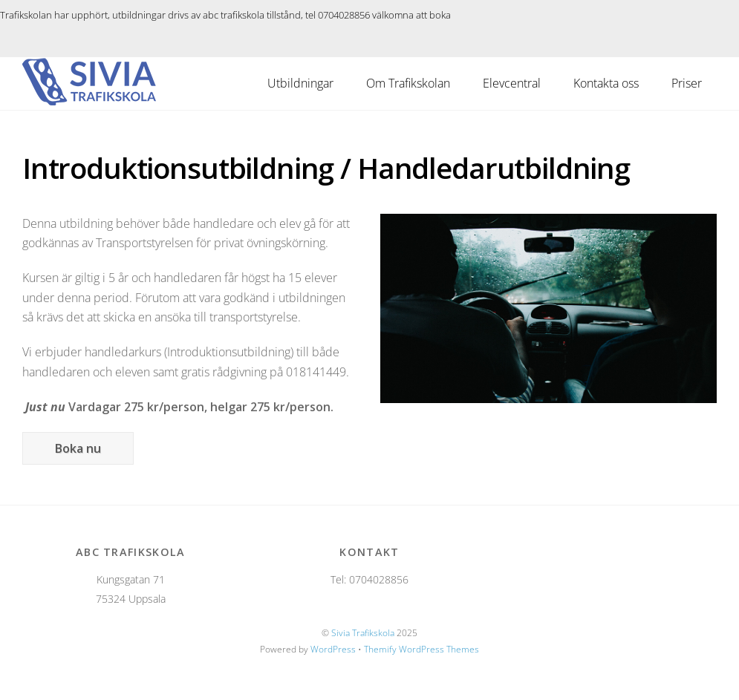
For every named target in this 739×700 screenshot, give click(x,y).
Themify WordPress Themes (421, 649)
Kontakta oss (606, 83)
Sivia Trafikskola (363, 633)
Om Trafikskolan (408, 83)
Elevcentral (512, 83)
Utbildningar (300, 83)
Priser (687, 83)
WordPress (333, 649)
